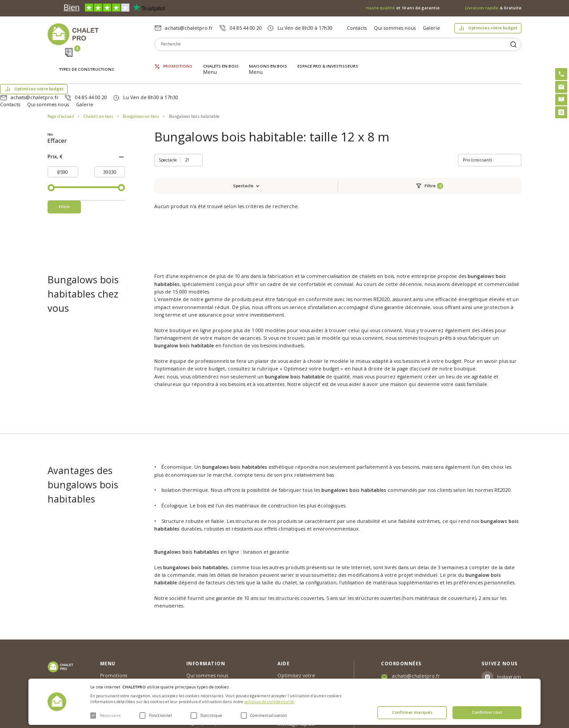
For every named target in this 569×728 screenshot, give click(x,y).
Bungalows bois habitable (194, 82)
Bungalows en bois (141, 82)
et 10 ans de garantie (403, 8)
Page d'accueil (61, 82)
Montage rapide (296, 659)
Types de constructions (87, 61)
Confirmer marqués (412, 712)
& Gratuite (493, 8)
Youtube (507, 644)
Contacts (357, 28)
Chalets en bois (221, 60)
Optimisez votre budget (493, 28)
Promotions (178, 60)
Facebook (509, 627)
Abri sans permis (297, 628)
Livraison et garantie (210, 645)
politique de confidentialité (269, 702)
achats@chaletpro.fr (189, 28)
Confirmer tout (487, 712)
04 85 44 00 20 (246, 28)
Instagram (509, 611)
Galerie (431, 28)
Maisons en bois (268, 60)
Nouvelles (198, 622)
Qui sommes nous (395, 28)
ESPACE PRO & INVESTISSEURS (328, 60)
